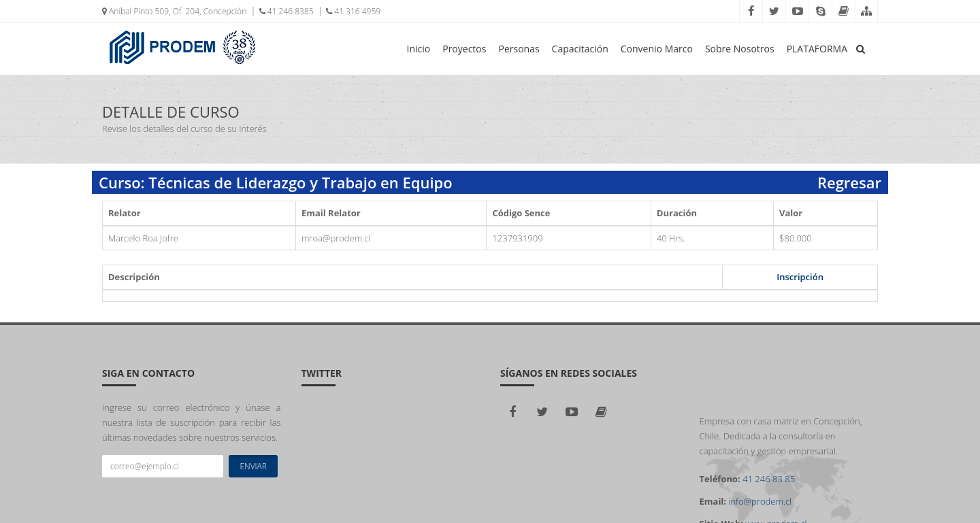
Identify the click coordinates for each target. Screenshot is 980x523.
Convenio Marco (657, 49)
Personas (519, 49)
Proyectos (464, 49)
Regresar (849, 182)
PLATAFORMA (817, 49)
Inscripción (800, 277)
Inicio (419, 49)
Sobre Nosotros (740, 49)
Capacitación (580, 49)
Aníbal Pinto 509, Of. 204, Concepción (174, 11)
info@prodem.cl (760, 501)
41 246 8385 (287, 11)
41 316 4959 (353, 11)
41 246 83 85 (769, 479)
